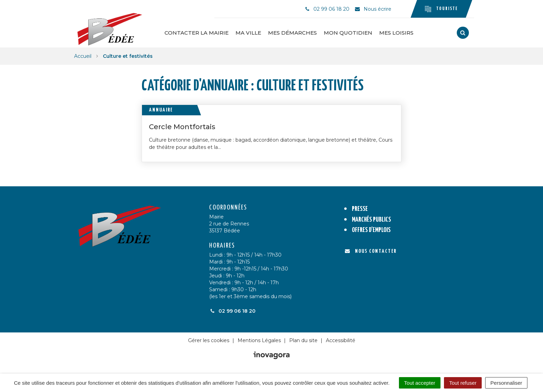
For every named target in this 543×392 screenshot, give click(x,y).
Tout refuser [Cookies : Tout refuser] (463, 383)
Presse (360, 209)
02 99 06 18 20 (232, 311)
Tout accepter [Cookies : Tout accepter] (420, 383)
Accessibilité (341, 340)
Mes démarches (292, 33)
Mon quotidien (348, 33)
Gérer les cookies (209, 340)
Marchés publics (371, 220)
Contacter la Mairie (197, 33)
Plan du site (303, 340)
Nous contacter (371, 251)
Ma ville (248, 33)
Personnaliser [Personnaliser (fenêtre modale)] (506, 383)
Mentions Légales (259, 340)
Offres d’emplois (371, 230)
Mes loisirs (396, 33)
